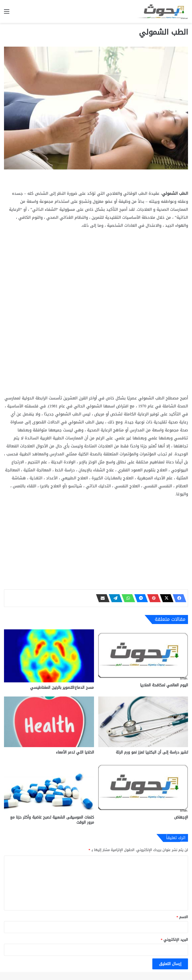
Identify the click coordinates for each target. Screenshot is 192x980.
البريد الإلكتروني (175, 940)
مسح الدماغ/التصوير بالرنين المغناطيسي (62, 688)
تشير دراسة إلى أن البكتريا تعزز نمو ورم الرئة (152, 752)
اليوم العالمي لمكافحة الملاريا (164, 685)
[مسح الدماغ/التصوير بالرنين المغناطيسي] (49, 656)
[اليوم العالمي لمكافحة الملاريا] (143, 655)
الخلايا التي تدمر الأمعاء (75, 752)
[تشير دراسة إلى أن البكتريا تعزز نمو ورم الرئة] (143, 722)
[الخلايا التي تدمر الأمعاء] (49, 722)
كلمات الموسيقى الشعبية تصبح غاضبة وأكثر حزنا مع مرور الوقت (52, 820)
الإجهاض (181, 817)
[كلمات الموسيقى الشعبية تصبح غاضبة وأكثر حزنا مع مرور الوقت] (49, 787)
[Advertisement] (96, 273)
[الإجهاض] (143, 787)
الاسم (182, 917)
